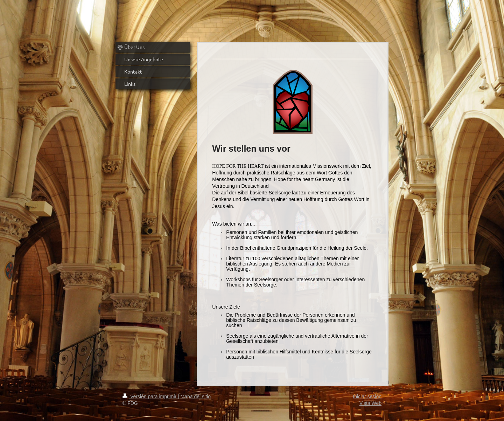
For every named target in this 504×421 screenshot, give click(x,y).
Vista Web (370, 403)
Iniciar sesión (367, 396)
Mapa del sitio (196, 396)
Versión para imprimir (150, 396)
